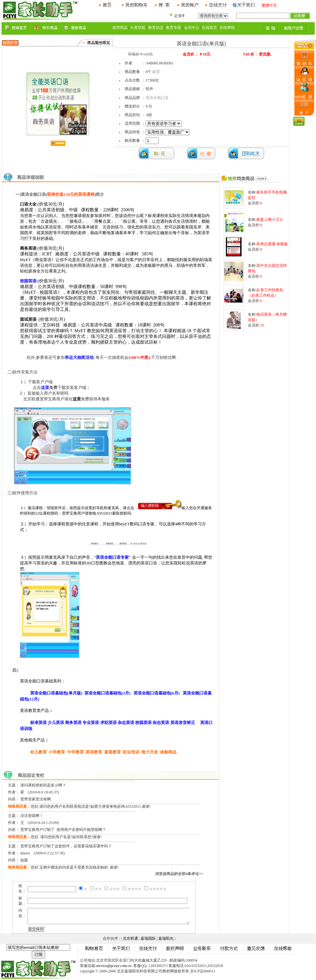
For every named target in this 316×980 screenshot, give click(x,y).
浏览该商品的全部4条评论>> (179, 874)
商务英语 (28, 248)
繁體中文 (269, 5)
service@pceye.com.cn (114, 966)
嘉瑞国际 (148, 938)
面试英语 (28, 319)
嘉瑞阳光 (166, 938)
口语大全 (28, 204)
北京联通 (130, 938)
